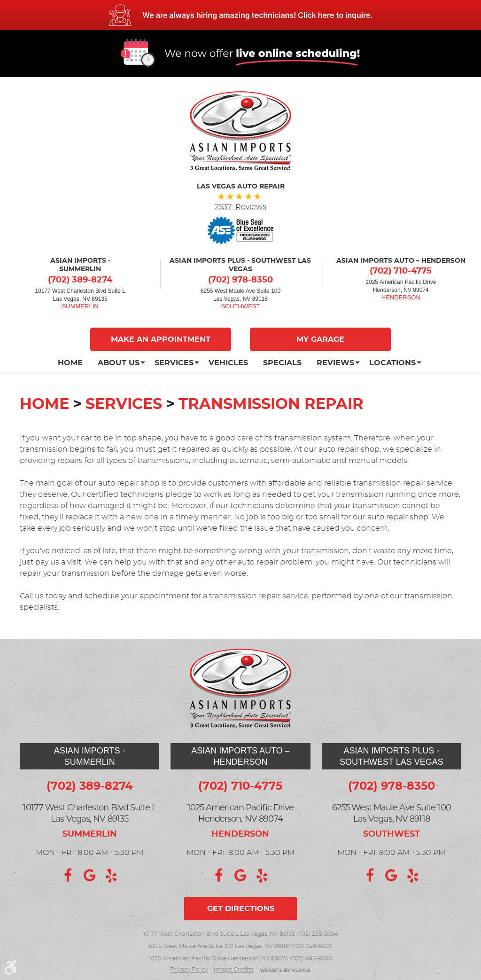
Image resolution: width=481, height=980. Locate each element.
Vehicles (228, 363)
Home (70, 363)
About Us (119, 363)
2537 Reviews (240, 207)
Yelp (111, 876)
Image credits (234, 970)
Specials (282, 363)
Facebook (68, 876)
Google (90, 876)
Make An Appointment (161, 339)
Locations (392, 363)
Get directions (241, 909)
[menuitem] (74, 363)
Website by (285, 971)
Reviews (335, 363)
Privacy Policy (189, 970)
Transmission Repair (271, 404)
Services (174, 363)
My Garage (320, 339)
